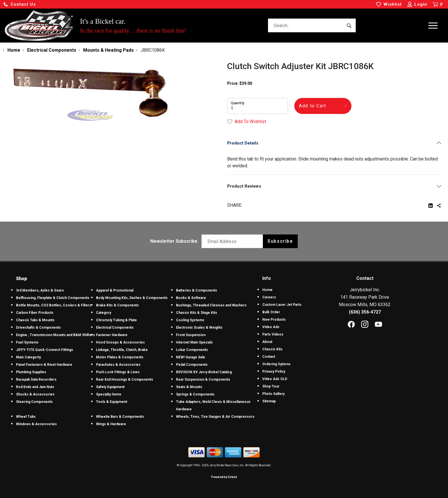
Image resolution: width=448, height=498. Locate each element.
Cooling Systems (190, 320)
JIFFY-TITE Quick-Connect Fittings (45, 350)
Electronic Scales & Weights (199, 328)
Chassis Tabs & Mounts (35, 320)
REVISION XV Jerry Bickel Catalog (204, 372)
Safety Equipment (110, 387)
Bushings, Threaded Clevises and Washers (211, 305)
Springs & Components (195, 394)
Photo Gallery (273, 394)
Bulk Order (271, 312)
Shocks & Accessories (35, 394)
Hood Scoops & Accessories (120, 342)
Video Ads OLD (275, 379)
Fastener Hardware (112, 335)
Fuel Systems (27, 342)
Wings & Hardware (111, 424)
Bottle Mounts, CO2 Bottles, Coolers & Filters (54, 305)
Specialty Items (109, 394)
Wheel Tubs (26, 417)
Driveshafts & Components (38, 328)
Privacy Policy (274, 372)
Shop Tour (271, 386)
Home (267, 290)
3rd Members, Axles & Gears (40, 290)
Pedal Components (192, 365)
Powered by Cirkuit (224, 477)
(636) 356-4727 (365, 312)
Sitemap (269, 401)
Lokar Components (192, 350)
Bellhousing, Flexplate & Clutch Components (53, 298)
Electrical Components (115, 328)
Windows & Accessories (36, 424)
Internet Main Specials (194, 342)
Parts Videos (273, 334)
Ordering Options (276, 364)
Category (104, 313)
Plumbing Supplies (31, 372)
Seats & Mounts (189, 387)
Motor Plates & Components (120, 357)
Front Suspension (191, 335)
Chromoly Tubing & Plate (116, 320)
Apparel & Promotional (115, 290)
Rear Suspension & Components (203, 379)
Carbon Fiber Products (35, 313)
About (267, 342)
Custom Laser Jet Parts (282, 305)
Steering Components (34, 402)
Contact (269, 357)
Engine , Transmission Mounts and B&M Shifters (56, 335)
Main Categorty (28, 357)
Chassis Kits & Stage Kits (197, 313)
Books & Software (191, 298)
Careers (269, 297)
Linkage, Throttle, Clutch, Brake (122, 350)
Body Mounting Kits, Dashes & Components (132, 298)
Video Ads (271, 327)
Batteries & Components (197, 290)
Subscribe (280, 241)
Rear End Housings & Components (125, 379)
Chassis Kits (272, 349)
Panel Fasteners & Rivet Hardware (44, 365)
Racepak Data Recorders (36, 379)
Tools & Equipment (112, 402)
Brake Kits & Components (117, 305)
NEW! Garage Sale (191, 357)
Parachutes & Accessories (118, 365)
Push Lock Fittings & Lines (118, 372)
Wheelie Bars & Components (120, 417)
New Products (274, 320)
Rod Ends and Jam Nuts (35, 387)
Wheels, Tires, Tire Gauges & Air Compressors (215, 417)
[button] (19, 4)
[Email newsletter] (234, 241)
